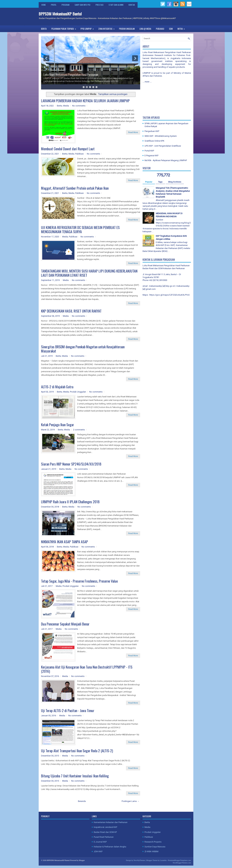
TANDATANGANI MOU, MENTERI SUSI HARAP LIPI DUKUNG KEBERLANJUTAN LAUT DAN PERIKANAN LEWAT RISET (89, 273)
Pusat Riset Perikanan (104, 837)
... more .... (147, 82)
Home (44, 5)
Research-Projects (153, 842)
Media (66, 106)
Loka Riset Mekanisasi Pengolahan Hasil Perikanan (71, 74)
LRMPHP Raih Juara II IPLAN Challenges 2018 (70, 502)
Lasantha (163, 860)
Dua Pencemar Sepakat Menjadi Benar (65, 624)
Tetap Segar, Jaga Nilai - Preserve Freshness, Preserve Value (79, 581)
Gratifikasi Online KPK (154, 141)
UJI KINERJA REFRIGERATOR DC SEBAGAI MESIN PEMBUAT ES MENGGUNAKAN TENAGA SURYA (80, 229)
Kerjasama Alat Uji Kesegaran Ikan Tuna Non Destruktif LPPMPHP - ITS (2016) (87, 669)
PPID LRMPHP (88, 28)
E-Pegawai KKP (151, 156)
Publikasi (160, 29)
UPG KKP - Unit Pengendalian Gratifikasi (163, 146)
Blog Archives (175, 182)
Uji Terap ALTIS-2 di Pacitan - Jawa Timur (68, 710)
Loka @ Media (145, 29)
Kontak (132, 5)
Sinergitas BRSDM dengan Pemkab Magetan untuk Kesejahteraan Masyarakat (83, 349)
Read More (133, 132)
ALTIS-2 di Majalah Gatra (57, 387)
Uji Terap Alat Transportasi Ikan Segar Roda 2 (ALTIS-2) (77, 751)
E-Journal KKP (100, 842)
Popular (149, 182)
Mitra (182, 28)
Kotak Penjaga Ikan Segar (58, 425)
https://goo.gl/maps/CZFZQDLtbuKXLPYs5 (169, 295)
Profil (54, 5)
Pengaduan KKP (152, 131)
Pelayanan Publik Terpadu (65, 28)
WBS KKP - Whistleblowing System (161, 136)
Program (65, 5)
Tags (160, 182)
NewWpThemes (139, 860)
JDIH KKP (98, 851)
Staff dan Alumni (116, 5)
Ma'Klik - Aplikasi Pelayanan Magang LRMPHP (166, 160)
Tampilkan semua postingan (113, 94)
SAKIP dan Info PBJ (82, 5)
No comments (79, 106)
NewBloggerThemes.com (182, 863)
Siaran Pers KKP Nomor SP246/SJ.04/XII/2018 (71, 464)
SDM (171, 29)
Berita (44, 29)
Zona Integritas (107, 28)
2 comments (79, 430)
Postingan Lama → (130, 801)
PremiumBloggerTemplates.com (179, 860)
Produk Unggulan (127, 29)
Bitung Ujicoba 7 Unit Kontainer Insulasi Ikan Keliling (75, 776)
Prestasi (99, 5)
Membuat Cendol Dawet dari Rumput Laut (68, 149)
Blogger (82, 860)
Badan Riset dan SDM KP (105, 832)
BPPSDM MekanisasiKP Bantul (60, 14)
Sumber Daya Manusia (155, 847)
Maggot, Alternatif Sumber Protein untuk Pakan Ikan (75, 188)
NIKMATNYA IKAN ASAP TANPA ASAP (65, 542)
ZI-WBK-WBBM (151, 851)
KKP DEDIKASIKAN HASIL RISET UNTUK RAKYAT (71, 311)
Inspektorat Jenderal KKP (105, 827)
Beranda (82, 801)
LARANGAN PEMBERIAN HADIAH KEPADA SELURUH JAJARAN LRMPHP (85, 101)
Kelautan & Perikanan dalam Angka (110, 847)
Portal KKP (149, 151)
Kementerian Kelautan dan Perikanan (111, 822)
